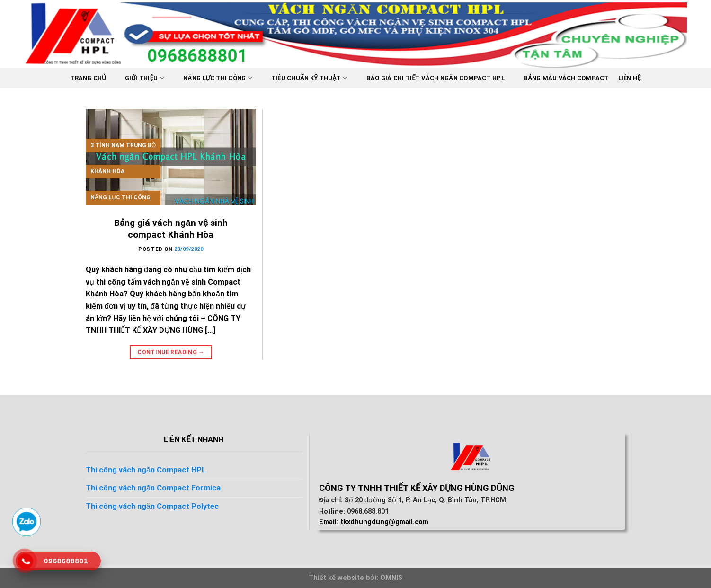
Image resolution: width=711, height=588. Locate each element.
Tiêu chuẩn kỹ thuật (309, 78)
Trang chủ (88, 78)
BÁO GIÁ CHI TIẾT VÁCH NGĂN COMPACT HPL (435, 78)
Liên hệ (630, 78)
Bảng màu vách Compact (566, 78)
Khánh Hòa (107, 171)
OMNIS (391, 578)
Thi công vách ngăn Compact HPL (146, 470)
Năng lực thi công (218, 78)
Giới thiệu (145, 78)
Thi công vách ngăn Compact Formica (153, 488)
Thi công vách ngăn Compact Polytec (152, 506)
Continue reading (171, 352)
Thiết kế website (336, 578)
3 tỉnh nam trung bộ (123, 145)
